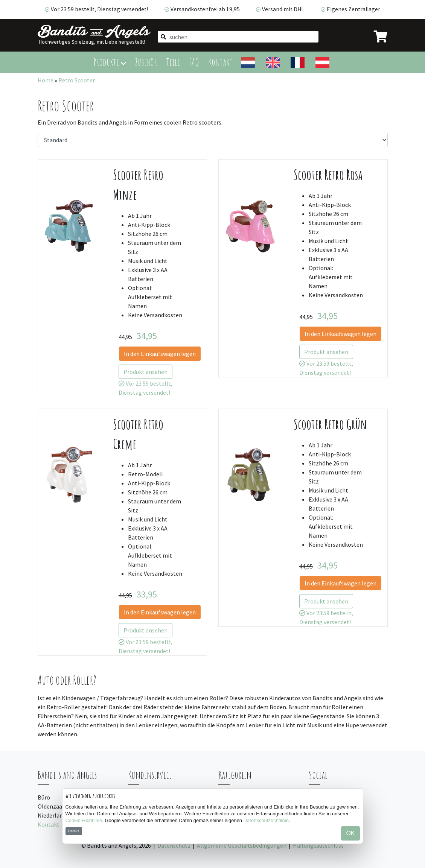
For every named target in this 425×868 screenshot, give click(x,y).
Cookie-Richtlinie (84, 820)
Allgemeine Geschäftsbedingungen (242, 845)
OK (350, 833)
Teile (173, 62)
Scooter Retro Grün (330, 424)
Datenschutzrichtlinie (266, 820)
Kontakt (220, 62)
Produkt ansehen (145, 372)
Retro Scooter (77, 80)
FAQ (194, 62)
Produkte (110, 62)
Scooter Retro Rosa (328, 175)
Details (74, 831)
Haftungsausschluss (318, 845)
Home (46, 80)
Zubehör (146, 62)
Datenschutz (174, 845)
